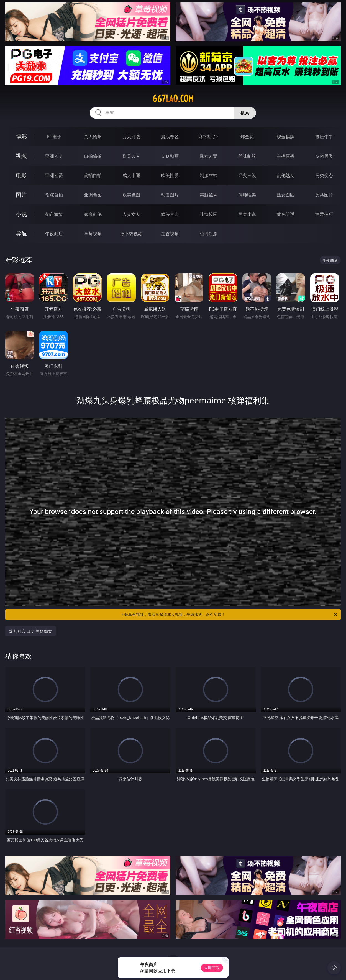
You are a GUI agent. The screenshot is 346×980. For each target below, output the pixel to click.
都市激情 (54, 214)
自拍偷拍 (93, 156)
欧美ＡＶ (131, 156)
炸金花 (247, 137)
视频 (21, 156)
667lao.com (173, 99)
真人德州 (93, 137)
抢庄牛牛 (324, 137)
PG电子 (54, 137)
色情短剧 (209, 234)
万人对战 (131, 137)
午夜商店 (54, 234)
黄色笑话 (286, 214)
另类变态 (324, 175)
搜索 (245, 113)
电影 (21, 175)
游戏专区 (170, 137)
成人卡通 (131, 175)
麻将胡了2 (208, 137)
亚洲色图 (93, 195)
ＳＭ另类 (324, 156)
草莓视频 (93, 234)
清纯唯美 (247, 195)
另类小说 (247, 214)
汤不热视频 (131, 234)
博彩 (21, 136)
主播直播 (286, 156)
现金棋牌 (286, 137)
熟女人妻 (209, 156)
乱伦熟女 (286, 175)
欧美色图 (131, 195)
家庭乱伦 (93, 214)
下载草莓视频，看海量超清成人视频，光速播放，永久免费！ (229, 615)
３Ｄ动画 (170, 156)
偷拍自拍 (93, 175)
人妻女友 (131, 214)
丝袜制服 (247, 156)
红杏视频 (170, 234)
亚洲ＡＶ (54, 156)
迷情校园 (209, 214)
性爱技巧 (324, 214)
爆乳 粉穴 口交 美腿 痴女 (31, 631)
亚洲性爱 (54, 175)
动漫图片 (170, 195)
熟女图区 (286, 195)
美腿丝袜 (209, 195)
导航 (21, 233)
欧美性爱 (170, 175)
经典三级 (247, 175)
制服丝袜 (209, 175)
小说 (21, 214)
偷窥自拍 (54, 195)
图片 (21, 195)
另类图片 (324, 195)
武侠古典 (170, 214)
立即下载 (212, 968)
